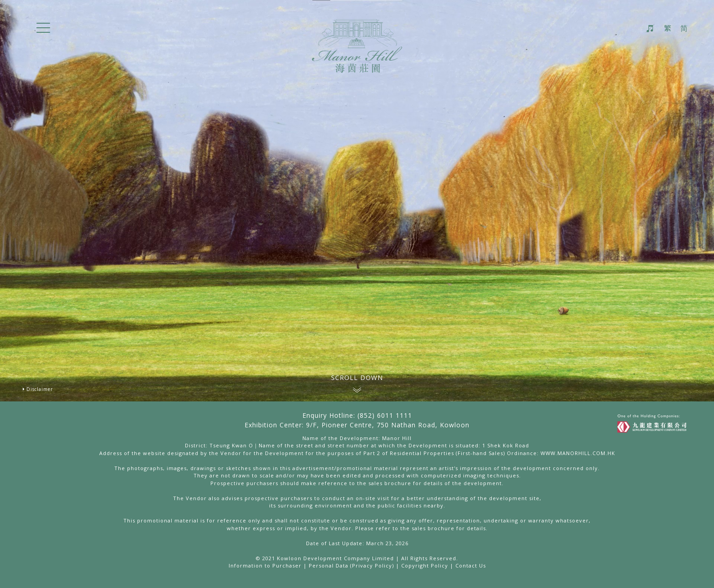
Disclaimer (40, 389)
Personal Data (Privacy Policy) (351, 565)
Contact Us (471, 565)
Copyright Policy (425, 565)
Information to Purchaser (265, 565)
